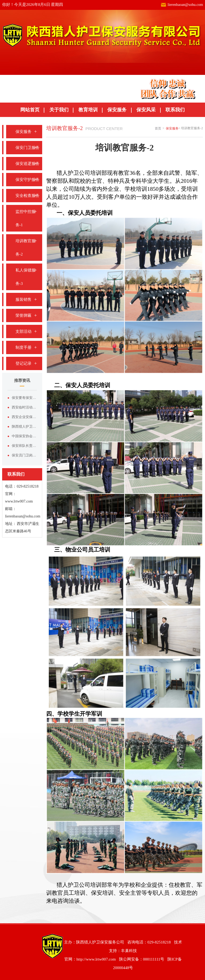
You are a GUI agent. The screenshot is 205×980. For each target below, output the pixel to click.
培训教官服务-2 (25, 248)
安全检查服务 (27, 196)
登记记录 (23, 363)
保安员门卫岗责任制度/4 (24, 455)
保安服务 (117, 110)
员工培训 (99, 550)
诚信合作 (187, 197)
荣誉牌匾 (23, 315)
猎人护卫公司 (73, 173)
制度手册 (23, 347)
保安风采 (146, 110)
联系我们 (175, 110)
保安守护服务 (27, 180)
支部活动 (23, 331)
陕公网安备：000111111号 (142, 959)
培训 (107, 213)
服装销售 (23, 299)
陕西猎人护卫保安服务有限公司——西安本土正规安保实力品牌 (24, 426)
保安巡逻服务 (27, 164)
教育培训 (88, 110)
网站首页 (30, 110)
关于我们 (59, 110)
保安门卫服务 (27, 148)
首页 (158, 128)
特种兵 (116, 181)
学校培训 (136, 189)
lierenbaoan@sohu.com (185, 5)
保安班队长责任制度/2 (24, 446)
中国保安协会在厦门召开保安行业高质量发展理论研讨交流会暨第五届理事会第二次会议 (24, 436)
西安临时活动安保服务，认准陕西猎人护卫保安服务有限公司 (24, 407)
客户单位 (119, 197)
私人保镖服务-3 (25, 277)
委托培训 (99, 385)
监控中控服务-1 (25, 218)
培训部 (99, 173)
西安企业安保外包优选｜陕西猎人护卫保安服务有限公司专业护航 (24, 417)
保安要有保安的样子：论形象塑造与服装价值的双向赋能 (24, 398)
